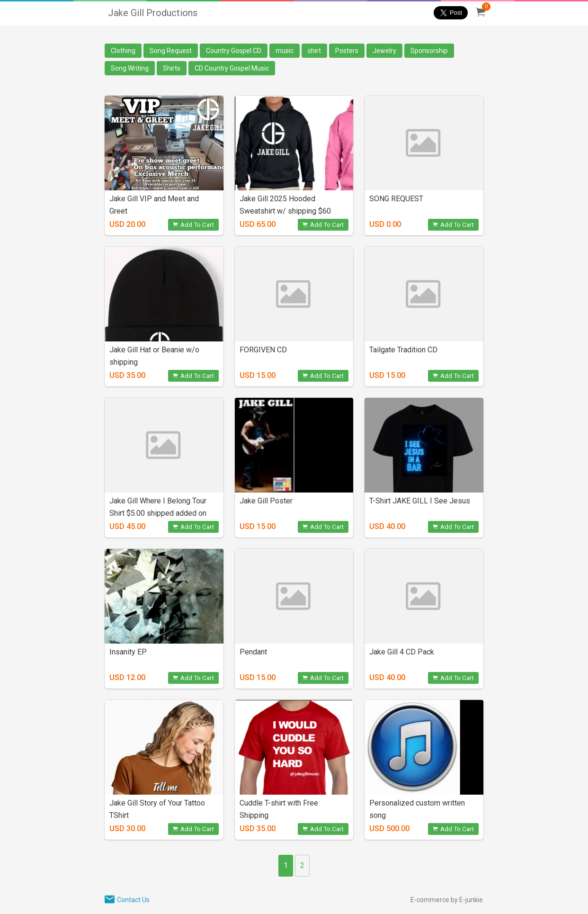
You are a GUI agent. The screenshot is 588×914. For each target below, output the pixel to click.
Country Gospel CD (234, 51)
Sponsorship (429, 51)
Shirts (172, 68)
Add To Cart (193, 225)
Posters (347, 51)
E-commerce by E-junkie (447, 900)
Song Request (171, 51)
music (285, 51)
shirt (314, 51)
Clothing (123, 51)
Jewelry (384, 51)
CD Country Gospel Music (232, 68)
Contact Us (133, 900)
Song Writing (130, 68)
